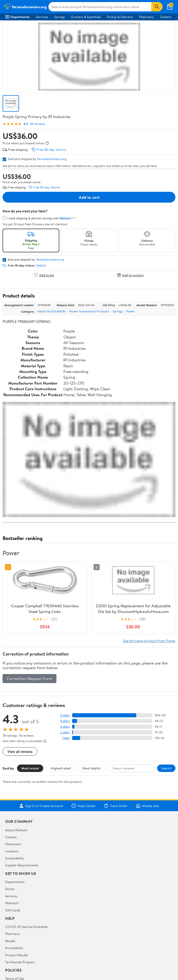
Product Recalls (16, 955)
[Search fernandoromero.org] (100, 7)
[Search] (157, 7)
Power (130, 311)
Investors (12, 851)
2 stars (65, 732)
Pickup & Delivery (120, 17)
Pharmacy (146, 17)
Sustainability (15, 858)
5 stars (65, 715)
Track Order (116, 806)
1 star (66, 738)
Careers (166, 17)
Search (166, 768)
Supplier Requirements (22, 865)
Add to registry (130, 275)
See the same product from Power (149, 641)
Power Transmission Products (89, 311)
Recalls (10, 941)
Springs (118, 311)
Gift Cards (13, 910)
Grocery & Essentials (86, 17)
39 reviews (37, 124)
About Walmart (16, 830)
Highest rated (61, 768)
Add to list (44, 275)
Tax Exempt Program (20, 962)
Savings (59, 17)
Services (42, 17)
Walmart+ (12, 903)
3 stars (65, 726)
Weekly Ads (147, 806)
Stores (10, 889)
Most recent (30, 768)
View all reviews (20, 751)
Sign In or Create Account (41, 806)
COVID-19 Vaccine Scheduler (27, 927)
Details (41, 265)
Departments (17, 17)
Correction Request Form (29, 678)
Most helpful (91, 768)
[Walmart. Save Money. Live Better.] (25, 7)
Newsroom (13, 844)
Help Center (83, 806)
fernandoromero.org (52, 159)
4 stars (65, 721)
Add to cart (89, 197)
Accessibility (14, 948)
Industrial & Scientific (52, 311)
